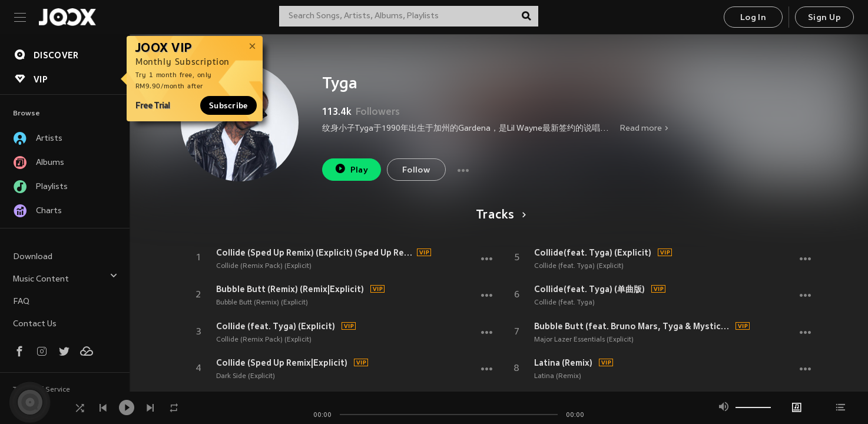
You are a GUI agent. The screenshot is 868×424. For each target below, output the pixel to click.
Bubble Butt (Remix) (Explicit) (262, 303)
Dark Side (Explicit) (246, 376)
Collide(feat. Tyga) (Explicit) (593, 253)
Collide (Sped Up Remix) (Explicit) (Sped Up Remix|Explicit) (315, 253)
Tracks (499, 216)
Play (351, 169)
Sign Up (824, 18)
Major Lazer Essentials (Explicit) (584, 340)
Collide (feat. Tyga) (564, 303)
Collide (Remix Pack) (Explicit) (264, 266)
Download (33, 257)
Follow (416, 170)
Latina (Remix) (563, 363)
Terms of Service (42, 390)
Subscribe (228, 105)
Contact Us (35, 324)
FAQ (21, 302)
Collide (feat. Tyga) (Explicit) (276, 326)
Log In (753, 18)
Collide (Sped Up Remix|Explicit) (282, 363)
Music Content (65, 278)
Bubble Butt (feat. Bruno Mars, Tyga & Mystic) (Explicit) (633, 326)
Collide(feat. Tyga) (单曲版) (589, 289)
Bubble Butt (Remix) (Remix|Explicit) (290, 289)
